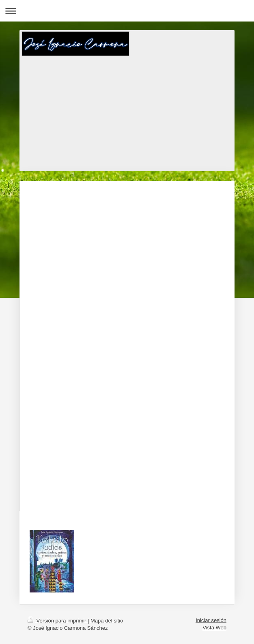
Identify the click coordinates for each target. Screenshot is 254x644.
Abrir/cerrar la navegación (127, 11)
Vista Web (214, 628)
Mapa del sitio (107, 621)
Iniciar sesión (211, 620)
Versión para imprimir (58, 621)
